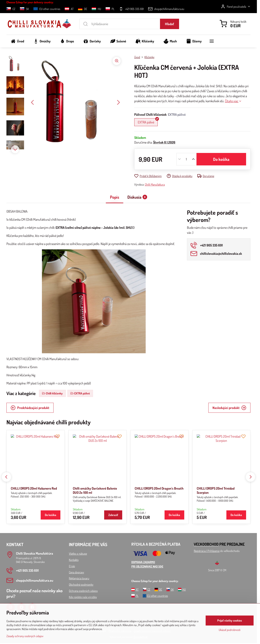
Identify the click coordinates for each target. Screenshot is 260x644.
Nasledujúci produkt (229, 408)
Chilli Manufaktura (155, 184)
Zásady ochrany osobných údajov (25, 636)
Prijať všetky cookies (230, 620)
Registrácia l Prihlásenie (207, 551)
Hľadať (170, 24)
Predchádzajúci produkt (30, 408)
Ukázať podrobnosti (230, 630)
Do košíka (221, 159)
